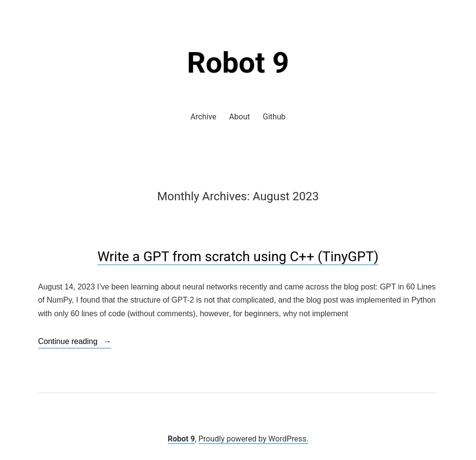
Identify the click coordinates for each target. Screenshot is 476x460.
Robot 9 (238, 63)
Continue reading (75, 342)
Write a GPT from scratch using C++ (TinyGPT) (238, 257)
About (240, 117)
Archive (204, 117)
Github (274, 117)
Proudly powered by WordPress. (254, 439)
